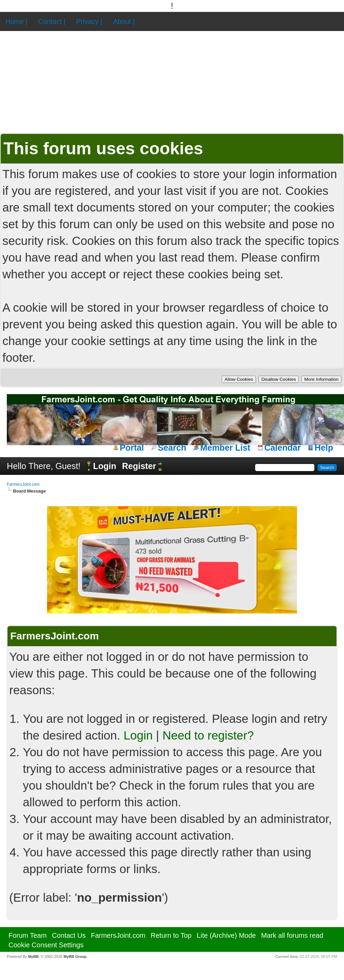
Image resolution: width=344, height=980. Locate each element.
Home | (16, 21)
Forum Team (28, 935)
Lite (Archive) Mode (226, 935)
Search (172, 448)
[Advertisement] (172, 82)
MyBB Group (75, 956)
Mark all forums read (292, 935)
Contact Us (69, 935)
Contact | (52, 21)
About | (124, 21)
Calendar (283, 448)
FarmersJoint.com (23, 484)
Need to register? (208, 735)
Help (324, 448)
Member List (225, 448)
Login (105, 466)
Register (139, 466)
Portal (132, 448)
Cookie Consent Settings (46, 945)
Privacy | (89, 21)
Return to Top (171, 935)
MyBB (33, 956)
